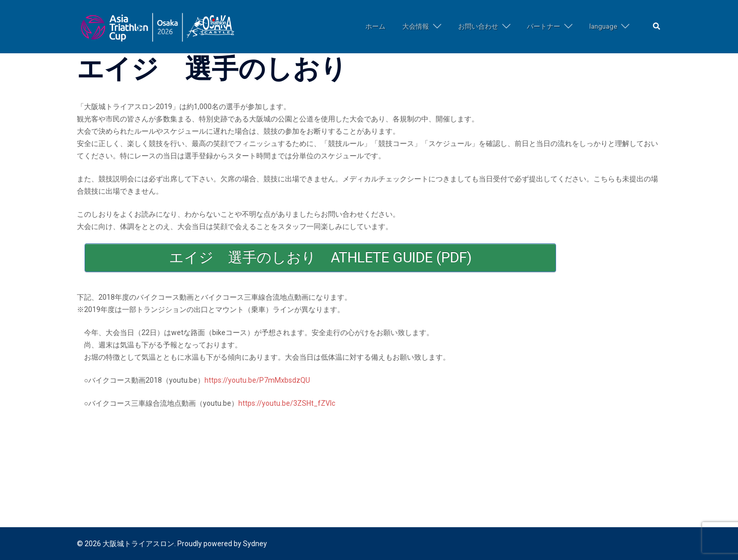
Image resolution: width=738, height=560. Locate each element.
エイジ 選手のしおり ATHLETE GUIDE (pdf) (321, 257)
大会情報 (416, 26)
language (603, 26)
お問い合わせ (478, 26)
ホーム (375, 26)
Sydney (255, 544)
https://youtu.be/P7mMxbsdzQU (257, 380)
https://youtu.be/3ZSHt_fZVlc (287, 403)
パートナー (544, 26)
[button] (657, 27)
